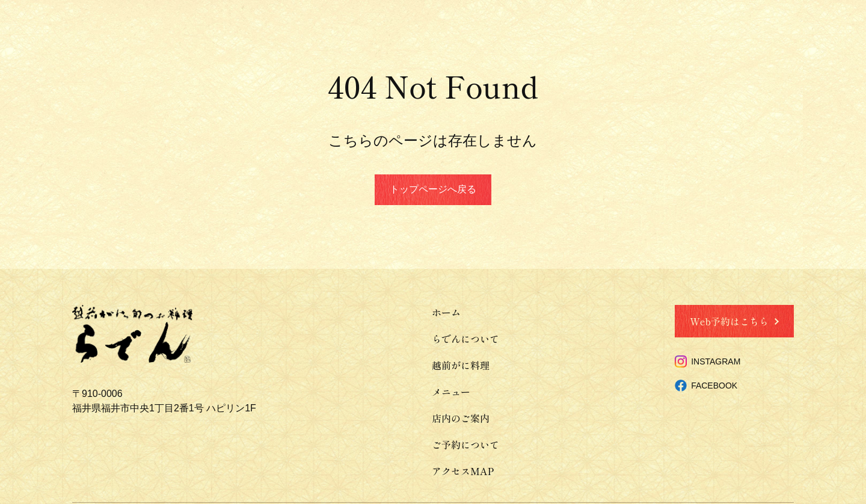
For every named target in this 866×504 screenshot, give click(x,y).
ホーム (446, 312)
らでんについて (465, 339)
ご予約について (465, 444)
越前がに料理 (461, 365)
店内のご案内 (461, 418)
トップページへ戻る (433, 189)
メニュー (451, 392)
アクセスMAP (463, 471)
